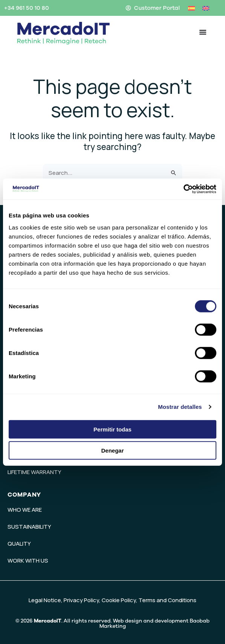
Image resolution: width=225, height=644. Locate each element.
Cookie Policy (119, 600)
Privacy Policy (81, 600)
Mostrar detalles (180, 407)
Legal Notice (45, 600)
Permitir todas (113, 429)
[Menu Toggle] (203, 32)
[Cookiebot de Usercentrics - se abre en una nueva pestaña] (183, 189)
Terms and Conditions (167, 600)
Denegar (113, 450)
